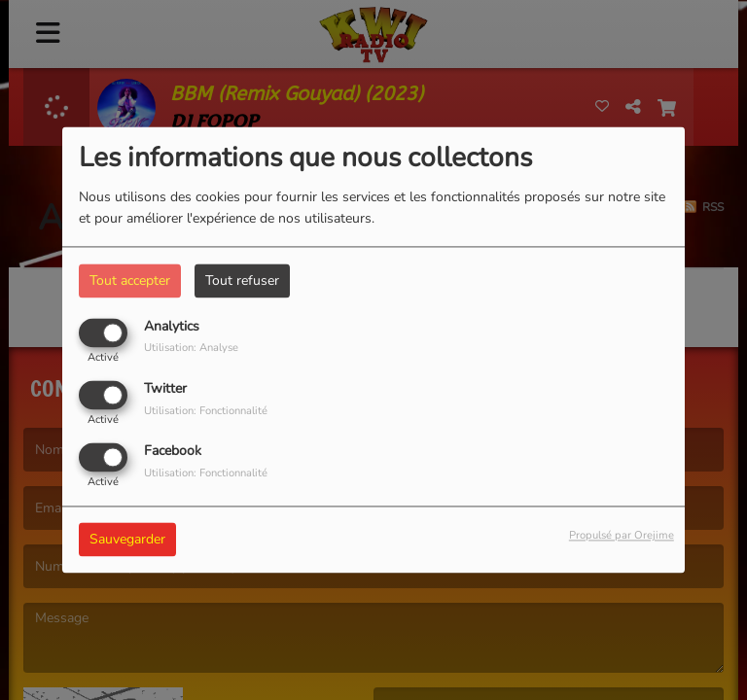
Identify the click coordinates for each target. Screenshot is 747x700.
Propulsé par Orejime (622, 536)
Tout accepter (130, 280)
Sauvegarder (127, 540)
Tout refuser (242, 280)
